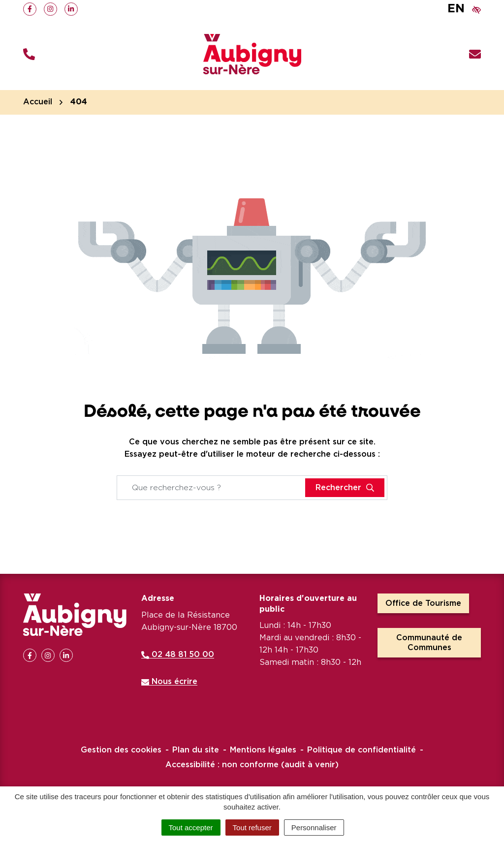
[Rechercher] (345, 488)
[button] (29, 54)
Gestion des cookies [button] (121, 750)
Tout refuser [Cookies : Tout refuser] (252, 827)
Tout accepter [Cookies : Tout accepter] (191, 827)
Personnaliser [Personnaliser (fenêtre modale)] (314, 827)
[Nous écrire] (475, 54)
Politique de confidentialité (362, 750)
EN (456, 9)
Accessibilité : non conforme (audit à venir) (252, 765)
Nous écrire (169, 682)
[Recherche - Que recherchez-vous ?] (211, 488)
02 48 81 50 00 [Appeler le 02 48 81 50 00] (178, 655)
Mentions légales (263, 750)
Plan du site (196, 750)
